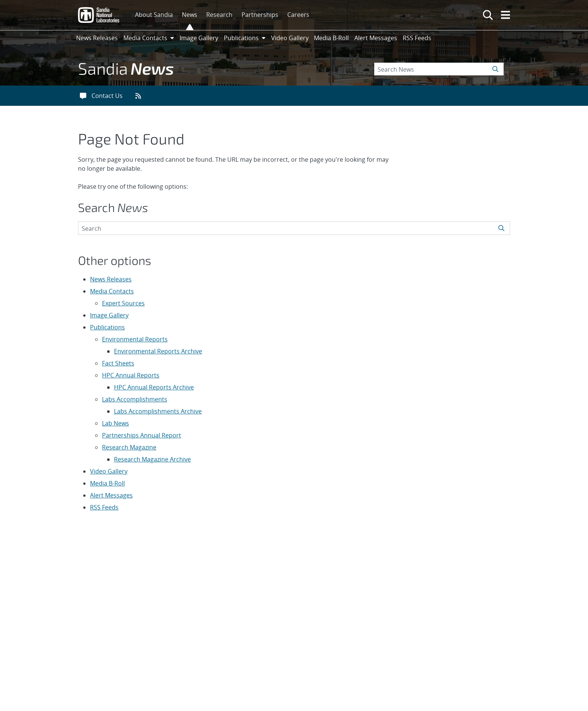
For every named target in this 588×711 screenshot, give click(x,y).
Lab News (115, 423)
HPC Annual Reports (131, 375)
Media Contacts (112, 291)
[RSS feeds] (141, 96)
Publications (107, 327)
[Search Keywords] (439, 69)
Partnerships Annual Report (142, 435)
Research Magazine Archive (152, 459)
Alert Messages (111, 495)
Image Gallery (109, 315)
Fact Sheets (118, 363)
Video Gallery (109, 471)
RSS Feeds (104, 507)
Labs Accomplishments (135, 399)
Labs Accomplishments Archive (158, 411)
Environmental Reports (135, 339)
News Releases (111, 279)
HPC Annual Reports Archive (154, 387)
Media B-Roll (107, 483)
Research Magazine (129, 447)
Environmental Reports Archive (158, 351)
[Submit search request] (496, 69)
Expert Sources (123, 303)
